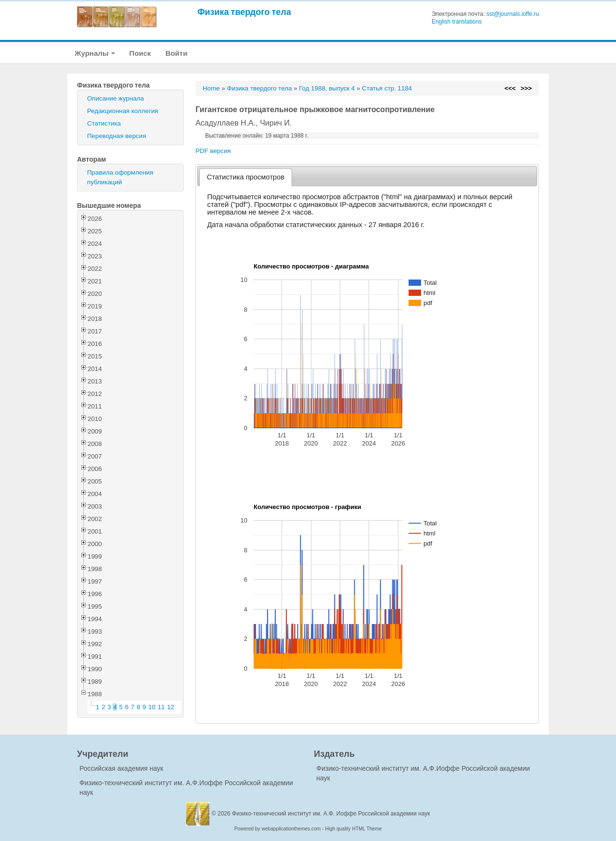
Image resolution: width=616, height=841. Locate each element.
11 (161, 707)
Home (211, 88)
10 (152, 707)
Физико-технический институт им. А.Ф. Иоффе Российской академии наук (331, 814)
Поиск (140, 53)
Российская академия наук (121, 768)
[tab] (246, 177)
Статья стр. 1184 (387, 88)
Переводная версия (116, 136)
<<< (510, 88)
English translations (457, 22)
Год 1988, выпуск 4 (327, 88)
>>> (526, 88)
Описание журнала (115, 98)
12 (171, 707)
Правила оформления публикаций (120, 177)
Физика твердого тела (244, 12)
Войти (177, 53)
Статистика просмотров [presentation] (246, 177)
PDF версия (213, 151)
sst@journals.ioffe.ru (513, 14)
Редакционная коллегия (123, 111)
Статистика (104, 123)
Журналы (95, 53)
